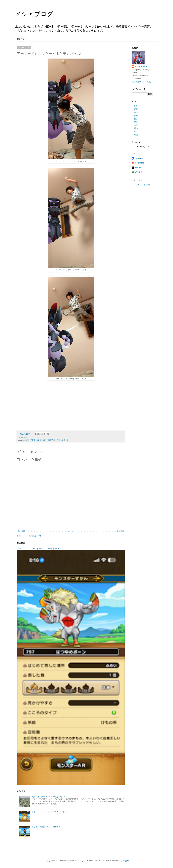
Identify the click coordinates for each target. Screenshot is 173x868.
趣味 (136, 119)
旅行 (136, 132)
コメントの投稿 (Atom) (31, 536)
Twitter (138, 167)
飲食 (136, 106)
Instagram (139, 163)
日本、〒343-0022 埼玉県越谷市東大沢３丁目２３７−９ (47, 440)
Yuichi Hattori (141, 67)
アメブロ (139, 172)
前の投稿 (121, 531)
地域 (136, 125)
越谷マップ (22, 39)
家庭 (26, 437)
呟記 (136, 135)
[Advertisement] (71, 406)
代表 (136, 122)
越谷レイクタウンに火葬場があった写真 (49, 797)
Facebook (139, 158)
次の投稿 (21, 531)
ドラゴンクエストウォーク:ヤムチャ (47, 827)
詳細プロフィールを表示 (142, 82)
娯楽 (136, 116)
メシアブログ (34, 14)
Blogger (126, 861)
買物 (136, 128)
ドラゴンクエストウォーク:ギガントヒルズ (50, 812)
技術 (136, 113)
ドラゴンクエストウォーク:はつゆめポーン (38, 548)
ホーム (71, 531)
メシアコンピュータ (142, 185)
